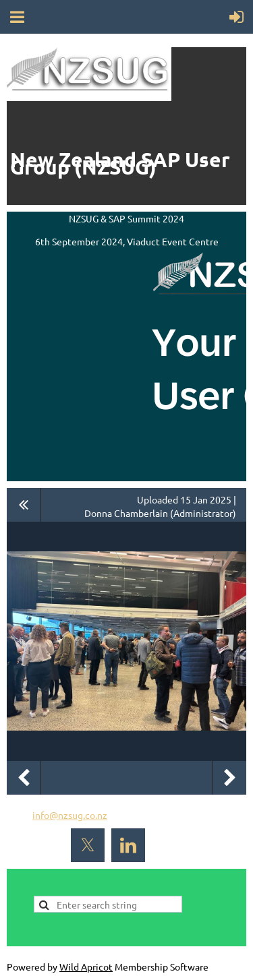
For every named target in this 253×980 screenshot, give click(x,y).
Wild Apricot (86, 967)
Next (229, 778)
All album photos (24, 505)
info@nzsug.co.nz (70, 815)
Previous (24, 778)
